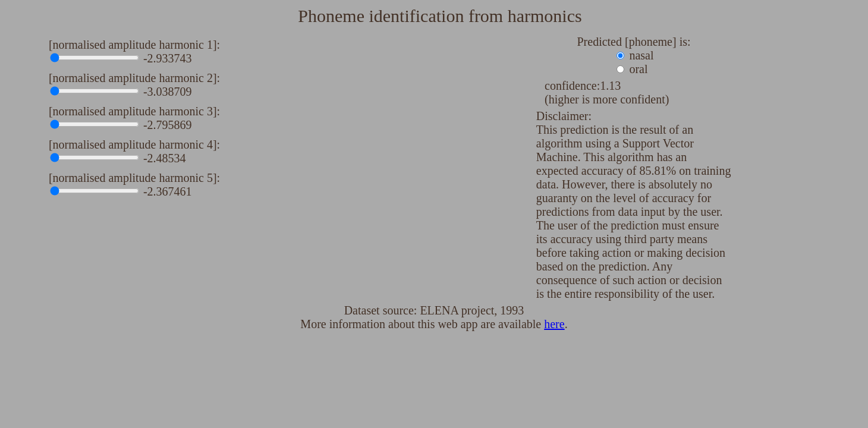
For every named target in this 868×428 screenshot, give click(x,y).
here (554, 324)
